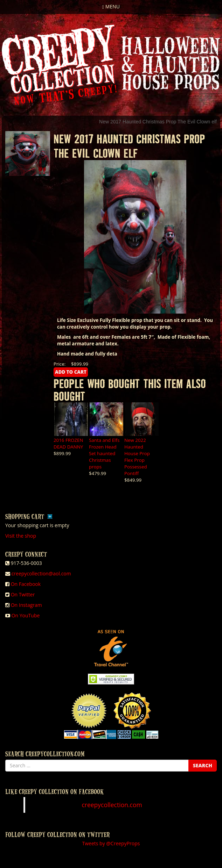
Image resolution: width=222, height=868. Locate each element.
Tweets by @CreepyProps (111, 843)
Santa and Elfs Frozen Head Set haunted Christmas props (104, 453)
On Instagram (26, 605)
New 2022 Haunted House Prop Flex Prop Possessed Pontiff (137, 457)
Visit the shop (21, 536)
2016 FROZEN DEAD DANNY (68, 443)
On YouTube (26, 615)
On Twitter (23, 594)
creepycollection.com (112, 805)
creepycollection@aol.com (41, 573)
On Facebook (26, 584)
